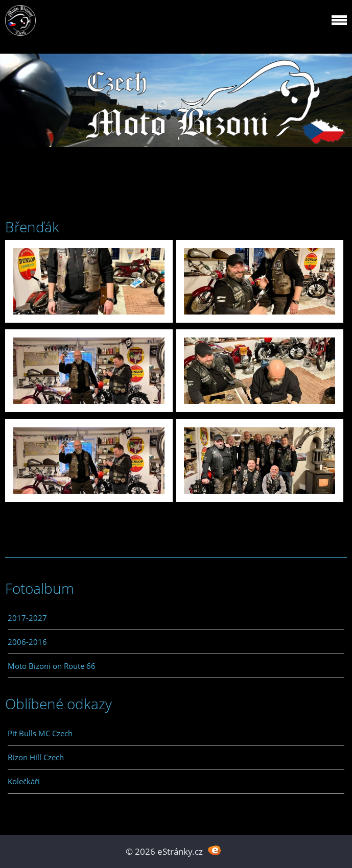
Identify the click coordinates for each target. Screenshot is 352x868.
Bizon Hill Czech (36, 757)
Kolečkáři (24, 781)
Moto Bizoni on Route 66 (52, 666)
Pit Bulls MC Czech (40, 733)
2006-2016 (27, 642)
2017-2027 (27, 618)
